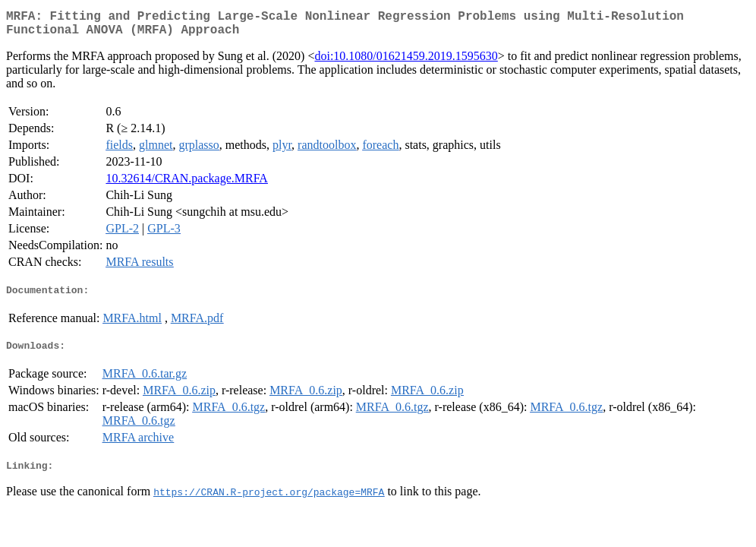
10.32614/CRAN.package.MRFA (186, 184)
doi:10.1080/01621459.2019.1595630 (406, 62)
